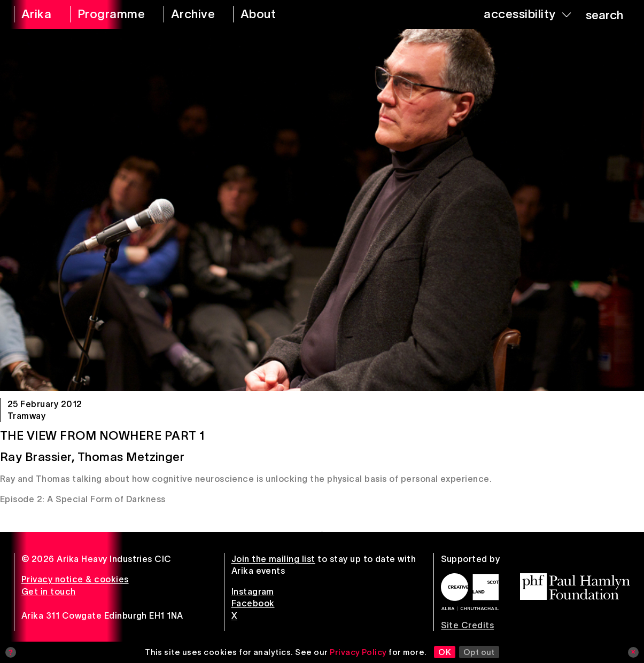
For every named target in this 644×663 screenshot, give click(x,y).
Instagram (253, 591)
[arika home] (35, 14)
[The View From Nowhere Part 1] (322, 210)
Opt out (479, 652)
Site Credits (467, 625)
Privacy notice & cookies (75, 579)
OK (445, 652)
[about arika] (270, 14)
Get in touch (49, 591)
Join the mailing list (273, 559)
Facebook (253, 603)
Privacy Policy (358, 652)
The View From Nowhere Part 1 (102, 435)
